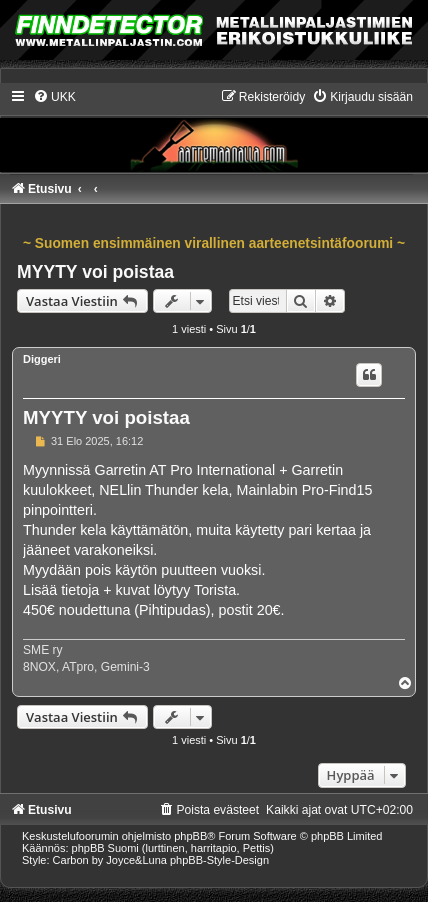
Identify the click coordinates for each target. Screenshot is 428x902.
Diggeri (42, 359)
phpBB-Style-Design (219, 860)
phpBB (190, 836)
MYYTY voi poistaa (95, 272)
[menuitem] (54, 97)
